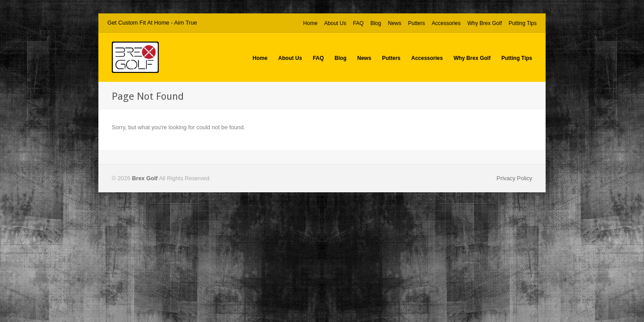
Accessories (446, 23)
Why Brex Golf (485, 23)
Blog (376, 23)
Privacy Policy (514, 178)
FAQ (358, 23)
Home (310, 23)
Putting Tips (523, 23)
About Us (335, 23)
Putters (416, 23)
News (394, 23)
